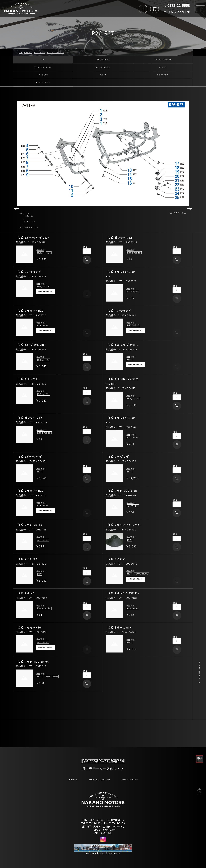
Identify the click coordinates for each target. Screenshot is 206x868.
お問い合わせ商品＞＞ (45, 295)
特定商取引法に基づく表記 (98, 779)
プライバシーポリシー (137, 779)
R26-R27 (28, 53)
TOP (21, 53)
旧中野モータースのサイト (103, 767)
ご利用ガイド (64, 779)
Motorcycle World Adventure (103, 853)
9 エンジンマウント (55, 53)
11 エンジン (39, 53)
